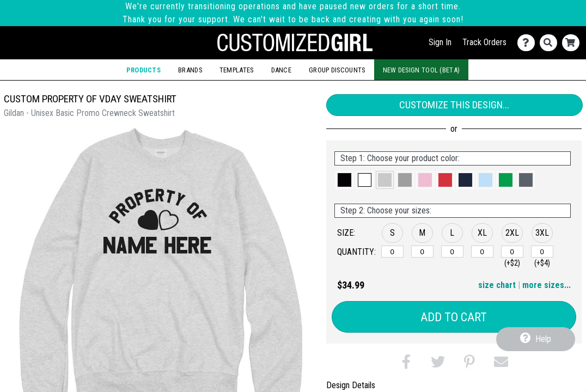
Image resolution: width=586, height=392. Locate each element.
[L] (452, 252)
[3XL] (542, 252)
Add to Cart (454, 317)
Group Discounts (337, 70)
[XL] (482, 252)
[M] (422, 252)
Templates (237, 70)
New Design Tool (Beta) (422, 70)
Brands (190, 70)
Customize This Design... (454, 105)
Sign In (440, 42)
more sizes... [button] (547, 285)
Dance (282, 70)
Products (144, 70)
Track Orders (484, 42)
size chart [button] (497, 285)
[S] (392, 252)
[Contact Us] (529, 43)
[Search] (551, 43)
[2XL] (512, 252)
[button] (344, 180)
